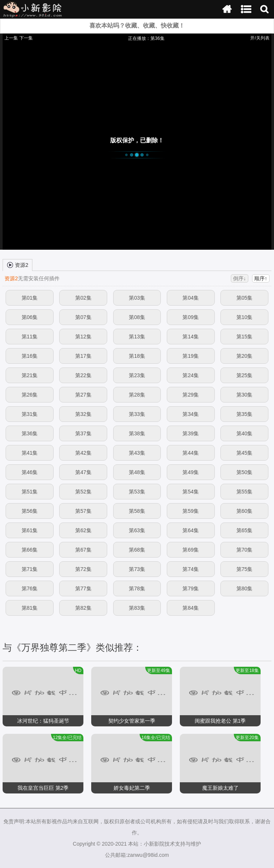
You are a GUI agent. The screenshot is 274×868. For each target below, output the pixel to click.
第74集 (191, 569)
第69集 (191, 550)
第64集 (191, 530)
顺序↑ (261, 278)
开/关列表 (260, 38)
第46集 (30, 472)
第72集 (83, 569)
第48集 (137, 472)
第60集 (245, 511)
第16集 (30, 356)
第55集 (245, 492)
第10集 (245, 317)
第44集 (191, 453)
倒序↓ (240, 278)
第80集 (245, 588)
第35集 (245, 414)
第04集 (191, 298)
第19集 (191, 356)
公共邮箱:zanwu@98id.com (137, 855)
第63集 (137, 530)
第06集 (30, 317)
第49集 (191, 472)
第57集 (83, 511)
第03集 (137, 298)
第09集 (191, 317)
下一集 (26, 38)
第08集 (137, 317)
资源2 (17, 265)
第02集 (83, 298)
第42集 (83, 453)
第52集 (83, 492)
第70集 (245, 550)
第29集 (191, 395)
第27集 (83, 395)
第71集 (30, 569)
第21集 (30, 375)
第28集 (137, 395)
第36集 (30, 433)
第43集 (137, 453)
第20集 (245, 356)
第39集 (191, 433)
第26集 (30, 395)
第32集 (83, 414)
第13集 (137, 337)
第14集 (191, 337)
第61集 (30, 530)
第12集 (83, 337)
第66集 (30, 550)
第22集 (83, 375)
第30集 (245, 395)
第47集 (83, 472)
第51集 (30, 492)
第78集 (137, 588)
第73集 (137, 569)
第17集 (83, 356)
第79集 (191, 588)
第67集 (83, 550)
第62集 (83, 530)
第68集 (137, 550)
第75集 (245, 569)
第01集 (30, 298)
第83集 (137, 608)
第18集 (137, 356)
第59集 (191, 511)
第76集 (30, 588)
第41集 (30, 453)
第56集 (30, 511)
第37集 (83, 433)
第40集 (245, 433)
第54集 (191, 492)
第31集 (30, 414)
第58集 (137, 511)
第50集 (245, 472)
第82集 (83, 608)
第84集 (191, 608)
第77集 (83, 588)
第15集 (245, 337)
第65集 (245, 530)
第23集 (137, 375)
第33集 (137, 414)
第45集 (245, 453)
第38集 (137, 433)
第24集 (191, 375)
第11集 (30, 337)
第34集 (191, 414)
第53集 (137, 492)
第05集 (245, 298)
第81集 (30, 608)
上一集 (11, 38)
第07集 (83, 317)
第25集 (245, 375)
